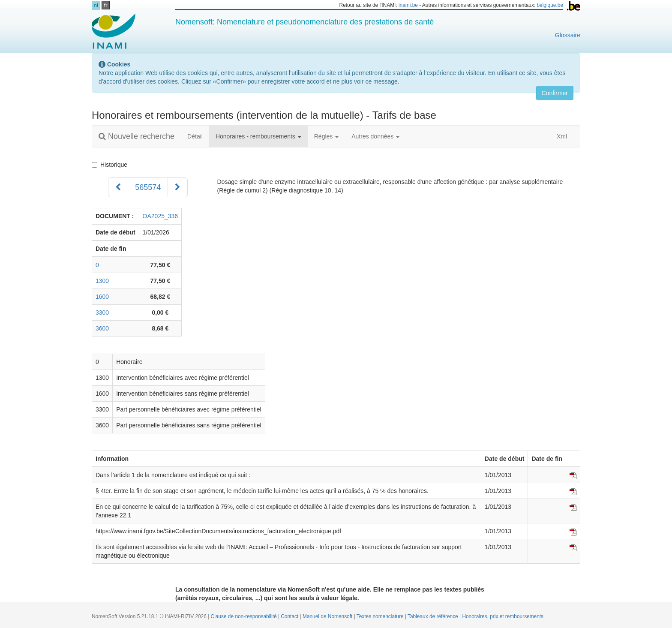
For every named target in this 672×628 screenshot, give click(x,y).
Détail (195, 136)
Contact (290, 616)
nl (96, 5)
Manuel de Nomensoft (328, 616)
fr (106, 5)
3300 (102, 312)
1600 (102, 297)
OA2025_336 (160, 216)
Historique (111, 165)
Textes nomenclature (381, 616)
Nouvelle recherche (136, 136)
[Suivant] (178, 187)
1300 (102, 281)
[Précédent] (118, 187)
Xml (558, 136)
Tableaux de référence (433, 616)
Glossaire (568, 35)
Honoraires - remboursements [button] (258, 136)
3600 (102, 328)
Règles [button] (326, 136)
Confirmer (555, 93)
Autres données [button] (375, 136)
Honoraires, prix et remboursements (503, 616)
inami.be (408, 5)
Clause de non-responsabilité (244, 616)
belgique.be (550, 5)
